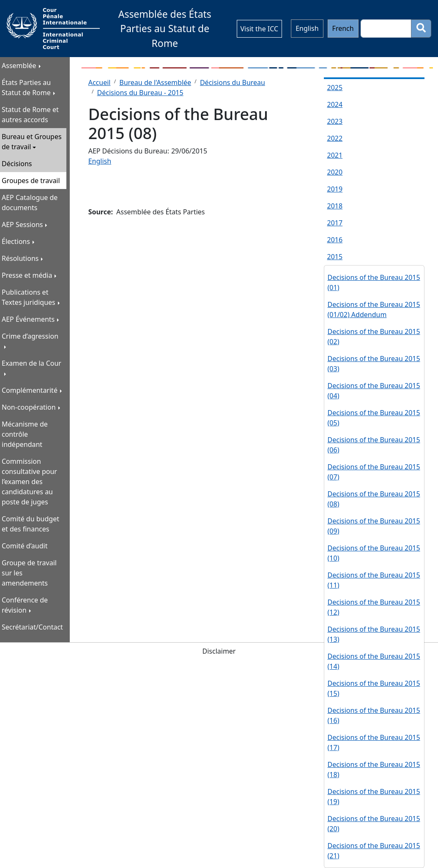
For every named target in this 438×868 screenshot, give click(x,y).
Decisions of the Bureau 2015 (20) (374, 824)
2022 (335, 138)
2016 (335, 240)
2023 (335, 121)
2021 (335, 155)
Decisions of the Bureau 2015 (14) (374, 661)
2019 (335, 189)
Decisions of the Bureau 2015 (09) (374, 526)
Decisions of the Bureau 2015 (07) (374, 472)
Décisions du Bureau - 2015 (140, 93)
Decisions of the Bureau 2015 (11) (374, 580)
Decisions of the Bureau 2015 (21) (374, 851)
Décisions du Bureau (233, 82)
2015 (335, 257)
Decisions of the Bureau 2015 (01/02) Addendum (374, 309)
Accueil (100, 82)
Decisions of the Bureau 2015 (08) (374, 499)
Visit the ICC (260, 29)
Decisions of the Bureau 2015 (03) (374, 364)
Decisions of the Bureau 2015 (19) (374, 797)
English (307, 28)
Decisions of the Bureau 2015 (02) (374, 337)
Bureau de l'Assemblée (155, 82)
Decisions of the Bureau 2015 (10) (374, 553)
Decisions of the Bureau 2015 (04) (374, 391)
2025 (335, 88)
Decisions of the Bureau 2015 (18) (374, 769)
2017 (335, 223)
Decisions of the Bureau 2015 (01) (374, 282)
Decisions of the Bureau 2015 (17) (374, 742)
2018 (335, 206)
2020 (335, 172)
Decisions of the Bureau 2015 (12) (374, 607)
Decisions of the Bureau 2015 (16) (374, 715)
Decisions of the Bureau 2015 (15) (374, 688)
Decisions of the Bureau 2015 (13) (374, 634)
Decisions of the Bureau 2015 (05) (374, 418)
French (343, 28)
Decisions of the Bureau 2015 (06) (374, 445)
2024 (335, 104)
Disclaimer (219, 651)
